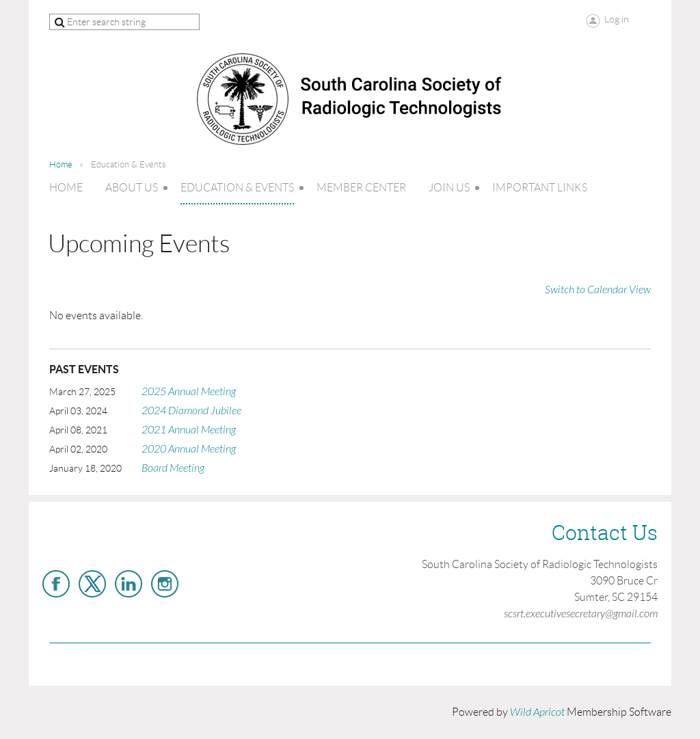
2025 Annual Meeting (189, 392)
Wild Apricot (537, 712)
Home (61, 164)
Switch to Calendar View (598, 290)
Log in (617, 19)
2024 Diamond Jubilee (191, 411)
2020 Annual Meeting (189, 449)
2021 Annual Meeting (189, 430)
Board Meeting (173, 468)
